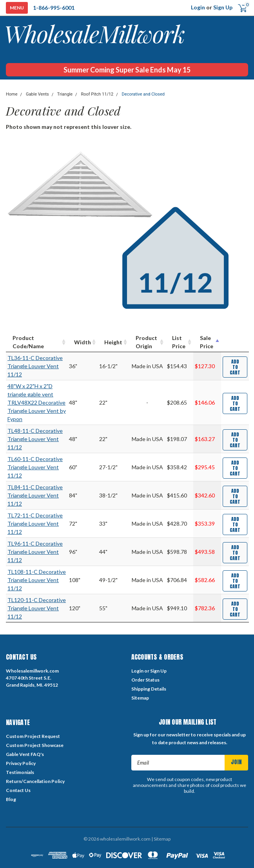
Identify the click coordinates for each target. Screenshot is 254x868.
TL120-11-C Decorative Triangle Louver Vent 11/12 (37, 608)
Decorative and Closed (143, 94)
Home (12, 94)
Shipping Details (149, 689)
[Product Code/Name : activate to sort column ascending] (37, 342)
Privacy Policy (21, 763)
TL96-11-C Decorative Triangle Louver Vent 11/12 (35, 552)
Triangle (65, 94)
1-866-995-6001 (54, 8)
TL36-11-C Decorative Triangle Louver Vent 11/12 (35, 366)
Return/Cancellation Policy (35, 781)
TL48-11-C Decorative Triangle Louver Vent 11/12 (35, 439)
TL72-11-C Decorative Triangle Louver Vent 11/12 (35, 524)
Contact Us (18, 790)
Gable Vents (37, 94)
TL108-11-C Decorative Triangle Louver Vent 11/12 (37, 580)
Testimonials (20, 772)
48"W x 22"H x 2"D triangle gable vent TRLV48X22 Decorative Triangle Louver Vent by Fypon (37, 402)
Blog (11, 799)
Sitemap (140, 698)
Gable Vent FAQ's (25, 754)
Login (198, 7)
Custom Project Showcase (35, 745)
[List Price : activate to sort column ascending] (179, 342)
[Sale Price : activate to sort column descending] (207, 342)
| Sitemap (161, 839)
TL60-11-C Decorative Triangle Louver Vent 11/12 (35, 467)
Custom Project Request (33, 736)
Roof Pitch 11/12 (97, 94)
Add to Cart (235, 367)
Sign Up (223, 7)
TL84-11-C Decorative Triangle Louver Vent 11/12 (35, 495)
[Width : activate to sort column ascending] (83, 342)
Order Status (145, 680)
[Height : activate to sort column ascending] (113, 342)
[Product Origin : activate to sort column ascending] (147, 342)
